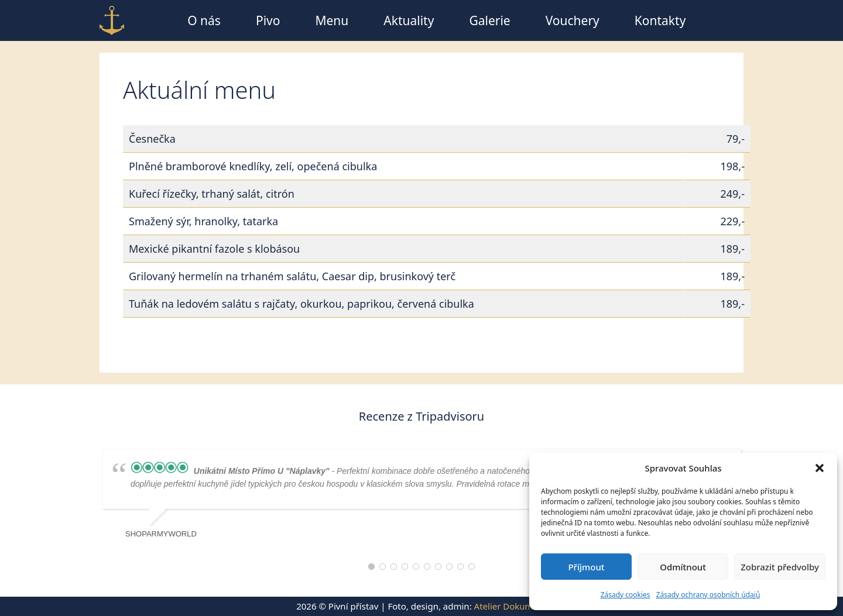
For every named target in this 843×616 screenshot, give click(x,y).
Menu (332, 20)
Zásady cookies (626, 595)
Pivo (268, 20)
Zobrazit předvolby (780, 567)
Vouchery (573, 20)
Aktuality (409, 20)
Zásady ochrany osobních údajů (708, 595)
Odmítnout (683, 567)
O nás (204, 20)
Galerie (489, 20)
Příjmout (586, 567)
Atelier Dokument (510, 606)
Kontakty (660, 20)
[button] (820, 468)
